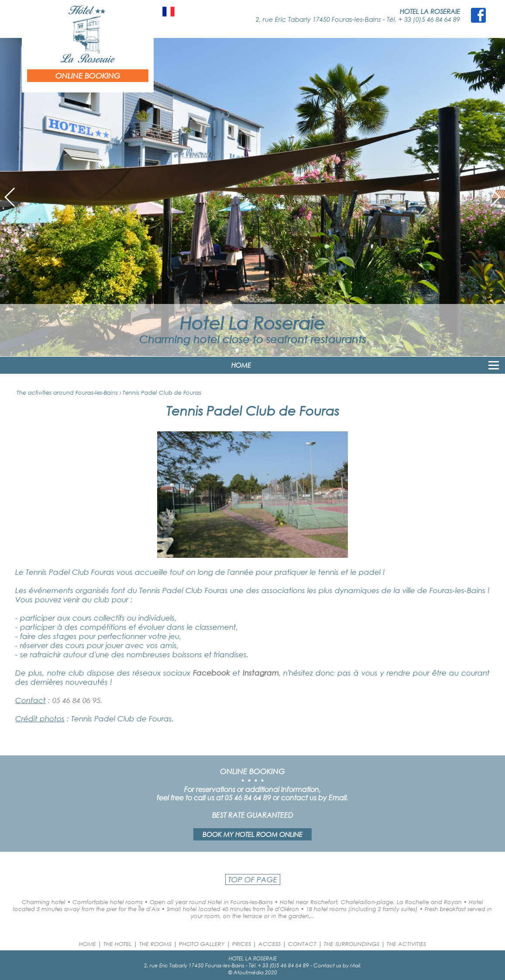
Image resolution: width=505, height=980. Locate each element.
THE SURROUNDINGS (352, 944)
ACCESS (270, 944)
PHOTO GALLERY (202, 944)
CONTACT (302, 944)
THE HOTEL (118, 944)
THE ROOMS (155, 944)
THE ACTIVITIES (406, 944)
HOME (241, 365)
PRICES (242, 944)
